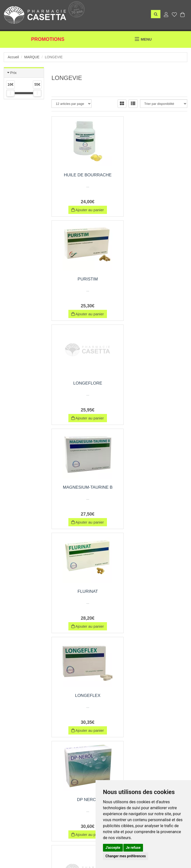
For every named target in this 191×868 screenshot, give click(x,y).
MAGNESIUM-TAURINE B (155, 279)
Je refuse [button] (133, 848)
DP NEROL (84, 487)
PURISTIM (155, 175)
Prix (13, 73)
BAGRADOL (155, 487)
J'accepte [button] (113, 848)
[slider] (10, 93)
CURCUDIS (84, 696)
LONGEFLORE (84, 279)
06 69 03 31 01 (52, 799)
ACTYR (155, 591)
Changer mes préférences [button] (126, 856)
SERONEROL (84, 591)
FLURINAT (84, 383)
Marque (32, 57)
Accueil (13, 57)
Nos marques (50, 850)
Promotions (48, 39)
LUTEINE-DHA (155, 696)
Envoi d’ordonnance (20, 850)
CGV (70, 850)
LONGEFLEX (155, 383)
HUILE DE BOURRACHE (84, 175)
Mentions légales (93, 850)
